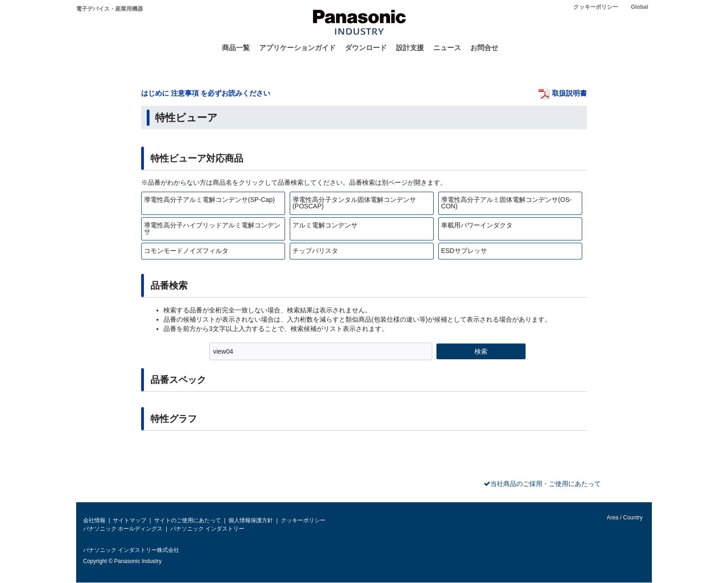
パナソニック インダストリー (207, 529)
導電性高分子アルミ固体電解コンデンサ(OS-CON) (506, 203)
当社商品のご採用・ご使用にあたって (546, 484)
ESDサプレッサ (464, 251)
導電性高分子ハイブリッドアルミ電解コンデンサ (212, 228)
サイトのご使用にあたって (188, 520)
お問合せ (484, 48)
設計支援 (410, 48)
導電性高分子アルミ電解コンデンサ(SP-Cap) (209, 200)
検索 (481, 351)
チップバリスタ (315, 251)
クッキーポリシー (596, 7)
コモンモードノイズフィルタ (186, 251)
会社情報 (94, 520)
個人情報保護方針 (251, 520)
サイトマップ (130, 520)
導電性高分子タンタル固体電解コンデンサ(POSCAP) (354, 203)
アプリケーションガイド (297, 48)
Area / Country (624, 518)
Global (640, 7)
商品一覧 (236, 48)
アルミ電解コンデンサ (325, 225)
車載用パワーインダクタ (477, 225)
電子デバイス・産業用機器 (110, 9)
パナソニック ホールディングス (123, 529)
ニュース (447, 48)
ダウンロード (366, 48)
